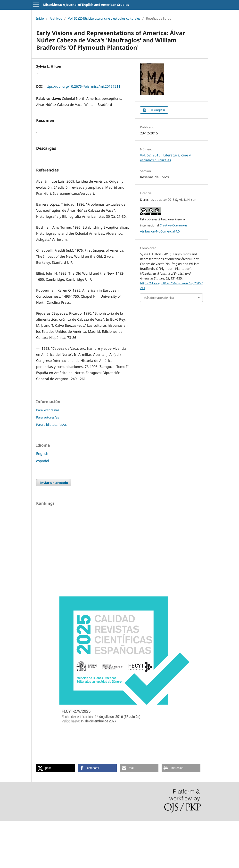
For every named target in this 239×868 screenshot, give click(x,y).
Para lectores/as (48, 457)
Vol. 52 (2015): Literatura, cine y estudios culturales (104, 18)
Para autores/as (48, 464)
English (42, 500)
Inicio (40, 18)
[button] (56, 815)
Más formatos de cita (159, 298)
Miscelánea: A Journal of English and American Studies (86, 5)
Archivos (56, 18)
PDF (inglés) (156, 110)
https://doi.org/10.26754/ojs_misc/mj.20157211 (82, 86)
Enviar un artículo (54, 529)
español (43, 508)
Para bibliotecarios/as (52, 471)
